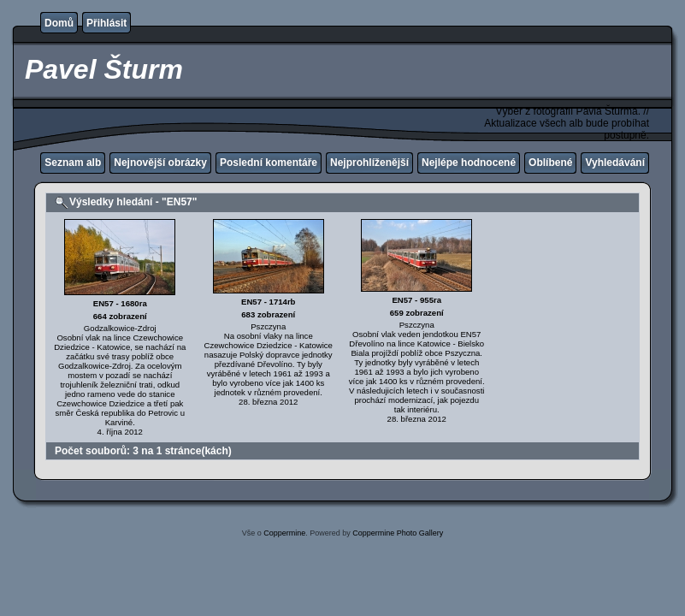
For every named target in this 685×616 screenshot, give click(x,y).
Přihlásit (106, 23)
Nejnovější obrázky (160, 163)
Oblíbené (550, 163)
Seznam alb (73, 163)
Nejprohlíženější (369, 163)
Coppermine (284, 533)
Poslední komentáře (269, 163)
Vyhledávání (615, 163)
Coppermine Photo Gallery (398, 533)
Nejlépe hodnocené (469, 163)
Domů (59, 23)
